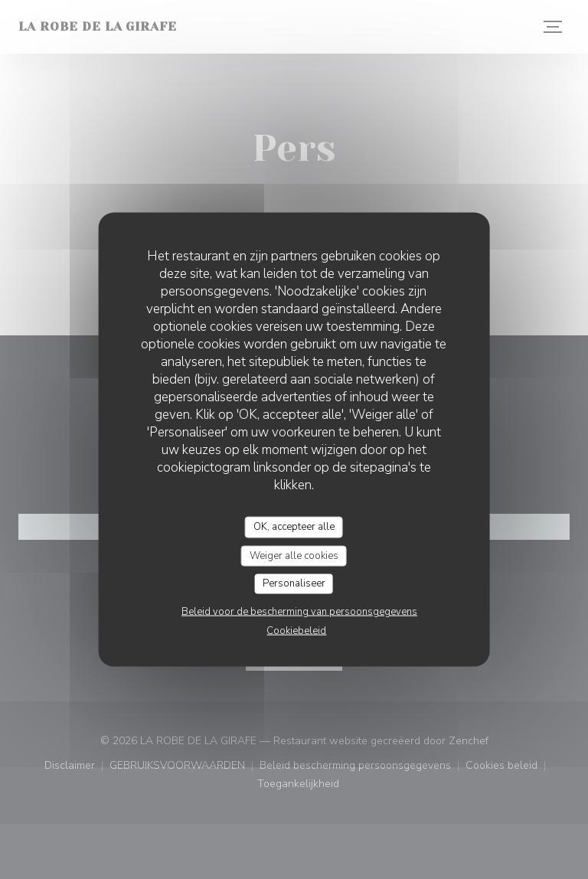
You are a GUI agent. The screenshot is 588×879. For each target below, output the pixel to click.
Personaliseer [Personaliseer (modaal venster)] (294, 583)
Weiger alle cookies (294, 555)
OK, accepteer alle (294, 527)
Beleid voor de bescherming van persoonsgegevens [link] (299, 611)
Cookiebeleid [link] (296, 630)
